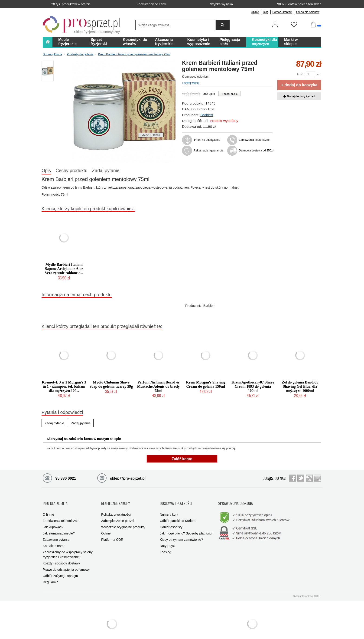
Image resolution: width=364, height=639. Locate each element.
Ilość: (300, 74)
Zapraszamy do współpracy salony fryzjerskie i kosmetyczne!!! (68, 546)
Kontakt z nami (54, 538)
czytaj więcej (191, 83)
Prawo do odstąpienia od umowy (66, 561)
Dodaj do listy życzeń (299, 96)
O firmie (48, 506)
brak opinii (209, 94)
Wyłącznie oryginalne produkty (123, 519)
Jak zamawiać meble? (59, 525)
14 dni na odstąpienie (207, 140)
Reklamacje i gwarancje (208, 151)
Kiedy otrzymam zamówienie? (181, 531)
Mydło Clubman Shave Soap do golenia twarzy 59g (111, 384)
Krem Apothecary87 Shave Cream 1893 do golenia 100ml (253, 386)
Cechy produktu (71, 170)
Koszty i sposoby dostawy (61, 555)
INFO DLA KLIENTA (55, 499)
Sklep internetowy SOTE (307, 588)
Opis (46, 170)
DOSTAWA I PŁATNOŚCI (176, 499)
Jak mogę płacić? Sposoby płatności (186, 525)
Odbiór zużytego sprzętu (60, 568)
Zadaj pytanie (106, 170)
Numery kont (169, 506)
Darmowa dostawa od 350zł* (256, 151)
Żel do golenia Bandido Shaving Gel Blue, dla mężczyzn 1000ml (300, 386)
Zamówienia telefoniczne (254, 140)
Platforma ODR (112, 531)
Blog (266, 12)
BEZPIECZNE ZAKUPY (116, 499)
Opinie (255, 12)
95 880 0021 (59, 478)
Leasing (165, 544)
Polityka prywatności (116, 506)
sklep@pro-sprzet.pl (121, 478)
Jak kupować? (53, 519)
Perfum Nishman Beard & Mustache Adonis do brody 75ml (158, 386)
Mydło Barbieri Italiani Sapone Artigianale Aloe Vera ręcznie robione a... (64, 269)
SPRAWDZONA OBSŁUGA (236, 499)
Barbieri (206, 115)
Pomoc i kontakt (282, 12)
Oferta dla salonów (308, 12)
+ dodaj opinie (229, 94)
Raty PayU (167, 538)
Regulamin (50, 574)
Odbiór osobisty (171, 519)
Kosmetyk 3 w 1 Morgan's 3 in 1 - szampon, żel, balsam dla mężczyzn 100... (64, 386)
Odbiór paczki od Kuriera (178, 513)
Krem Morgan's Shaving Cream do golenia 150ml (206, 384)
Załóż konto (182, 459)
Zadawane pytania (56, 531)
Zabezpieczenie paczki (118, 513)
